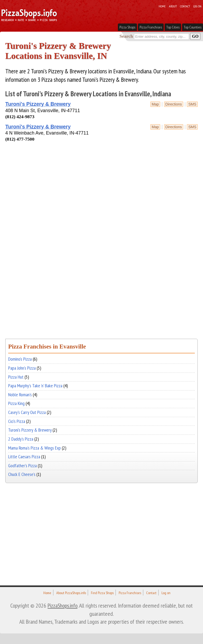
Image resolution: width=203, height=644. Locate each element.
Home (162, 6)
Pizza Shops (127, 27)
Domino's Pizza (20, 359)
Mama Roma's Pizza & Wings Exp (34, 448)
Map (155, 104)
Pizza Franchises (151, 27)
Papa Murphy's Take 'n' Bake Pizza (35, 386)
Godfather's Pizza (22, 466)
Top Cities (173, 27)
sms (192, 104)
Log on (197, 6)
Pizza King (16, 403)
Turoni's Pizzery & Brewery (38, 104)
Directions (174, 104)
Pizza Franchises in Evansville (47, 347)
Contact (185, 6)
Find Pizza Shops (102, 593)
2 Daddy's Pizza (21, 439)
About (173, 6)
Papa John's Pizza (22, 368)
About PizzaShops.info (71, 593)
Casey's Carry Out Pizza (27, 412)
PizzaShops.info (63, 605)
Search (126, 36)
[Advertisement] (67, 154)
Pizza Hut (16, 377)
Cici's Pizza (17, 421)
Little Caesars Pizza (24, 457)
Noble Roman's (20, 395)
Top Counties (193, 27)
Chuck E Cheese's (22, 474)
